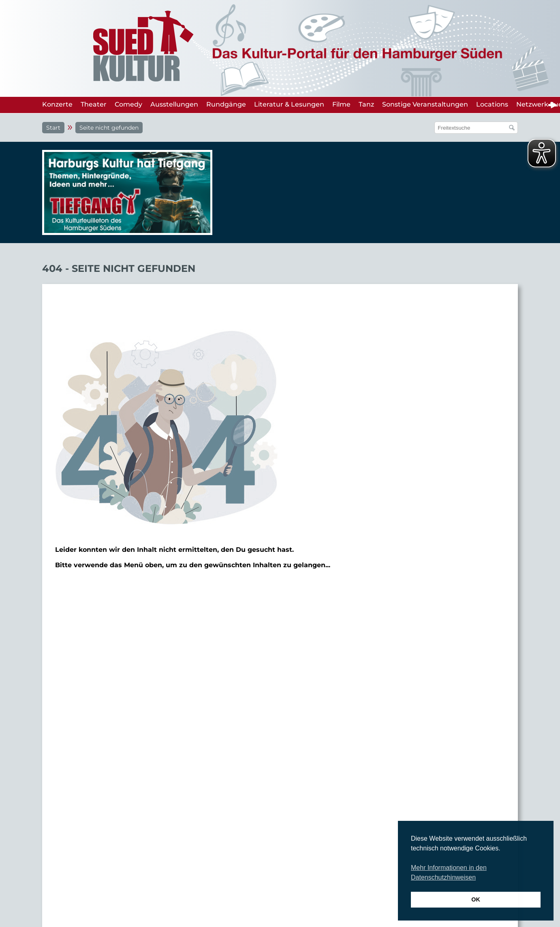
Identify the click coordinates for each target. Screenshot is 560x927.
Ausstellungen (174, 104)
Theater (94, 104)
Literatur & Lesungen (289, 104)
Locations (492, 104)
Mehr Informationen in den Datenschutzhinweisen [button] (449, 873)
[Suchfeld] (472, 128)
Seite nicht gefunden (109, 128)
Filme (341, 104)
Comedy (128, 104)
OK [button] (476, 899)
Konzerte (57, 104)
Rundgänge (226, 104)
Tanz (366, 104)
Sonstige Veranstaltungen (425, 104)
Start (53, 128)
